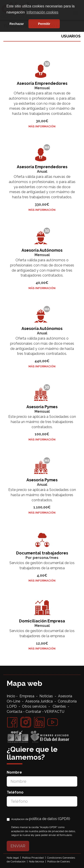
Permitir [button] (44, 24)
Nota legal (13, 858)
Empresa (28, 696)
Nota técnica (36, 861)
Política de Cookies (59, 861)
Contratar (33, 712)
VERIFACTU (54, 712)
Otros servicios (34, 706)
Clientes (60, 706)
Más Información (42, 126)
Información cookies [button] (42, 12)
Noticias (47, 696)
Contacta (14, 712)
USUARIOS (71, 36)
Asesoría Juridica (39, 701)
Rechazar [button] (17, 24)
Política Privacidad (33, 858)
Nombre (14, 772)
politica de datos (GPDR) (50, 819)
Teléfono (15, 792)
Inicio (11, 696)
